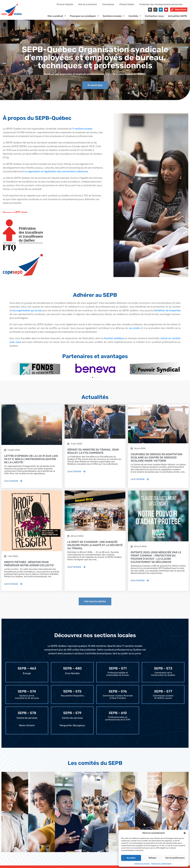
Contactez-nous (154, 18)
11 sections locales (82, 131)
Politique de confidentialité (161, 864)
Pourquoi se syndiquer (84, 18)
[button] (185, 833)
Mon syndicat (57, 18)
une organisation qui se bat (27, 313)
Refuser (153, 858)
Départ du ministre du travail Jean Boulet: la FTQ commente (93, 453)
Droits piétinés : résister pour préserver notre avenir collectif (29, 566)
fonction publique (114, 341)
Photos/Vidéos (127, 4)
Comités (135, 18)
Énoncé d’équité (65, 4)
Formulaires (108, 4)
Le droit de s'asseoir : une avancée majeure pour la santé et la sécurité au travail (95, 547)
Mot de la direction (88, 4)
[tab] (15, 814)
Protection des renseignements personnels (161, 4)
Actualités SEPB (177, 18)
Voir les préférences (175, 858)
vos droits (134, 330)
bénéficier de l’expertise (167, 313)
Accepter (131, 858)
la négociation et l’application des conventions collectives (56, 174)
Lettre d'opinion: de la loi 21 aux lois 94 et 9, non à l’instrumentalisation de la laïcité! (31, 461)
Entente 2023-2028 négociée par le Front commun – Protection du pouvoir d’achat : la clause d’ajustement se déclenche (156, 559)
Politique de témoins (142, 864)
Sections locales (114, 18)
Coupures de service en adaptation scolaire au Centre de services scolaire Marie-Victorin (156, 460)
